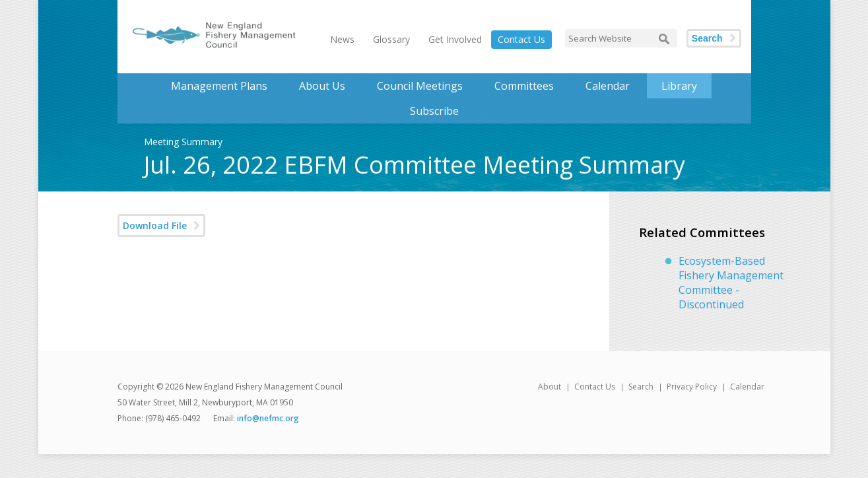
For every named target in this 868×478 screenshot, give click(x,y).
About (550, 387)
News (342, 39)
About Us (322, 86)
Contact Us (521, 39)
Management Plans (219, 86)
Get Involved (455, 39)
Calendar (608, 86)
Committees (524, 86)
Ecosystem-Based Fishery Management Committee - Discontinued (731, 283)
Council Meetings (420, 86)
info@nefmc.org (268, 418)
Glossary (391, 39)
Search (707, 38)
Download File (155, 225)
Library (679, 86)
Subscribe (434, 111)
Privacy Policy (692, 387)
